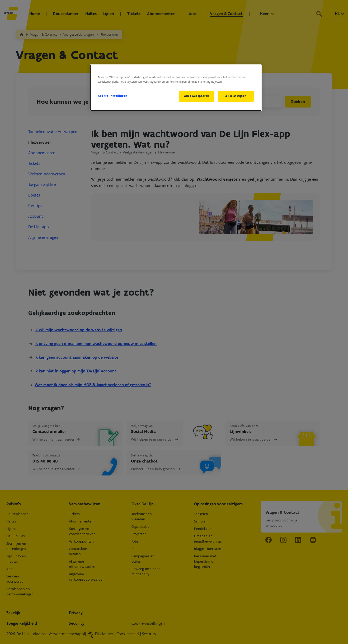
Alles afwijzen (236, 96)
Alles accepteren (196, 96)
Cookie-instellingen (113, 96)
